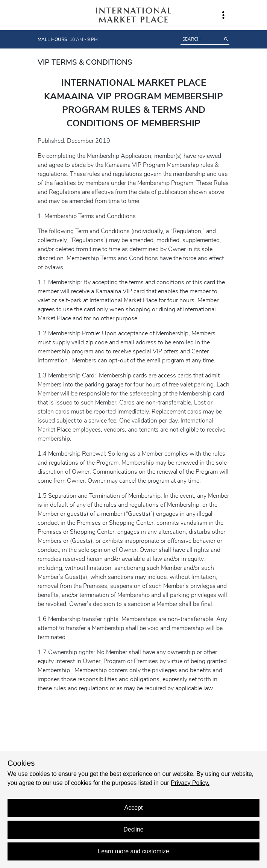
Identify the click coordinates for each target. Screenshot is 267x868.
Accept (134, 808)
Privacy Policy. (190, 783)
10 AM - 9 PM (68, 39)
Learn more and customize (133, 851)
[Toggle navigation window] (223, 15)
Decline (133, 829)
